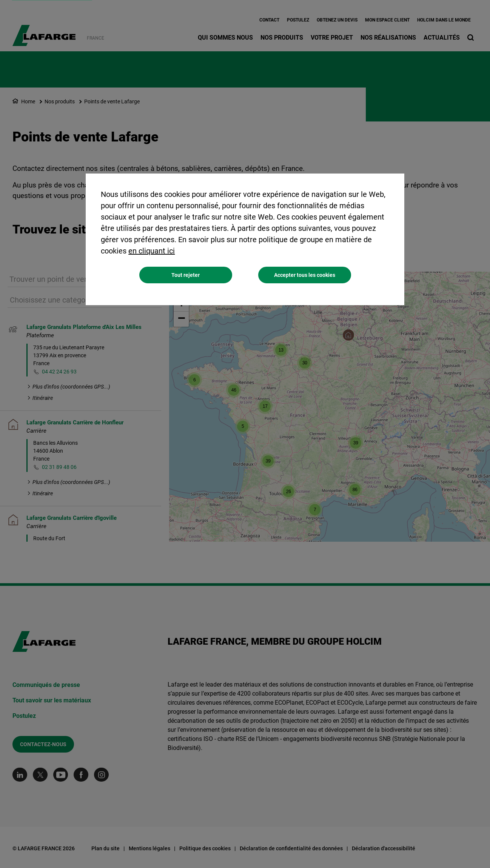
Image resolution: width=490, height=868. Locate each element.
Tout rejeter (186, 275)
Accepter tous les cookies (305, 275)
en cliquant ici (152, 251)
